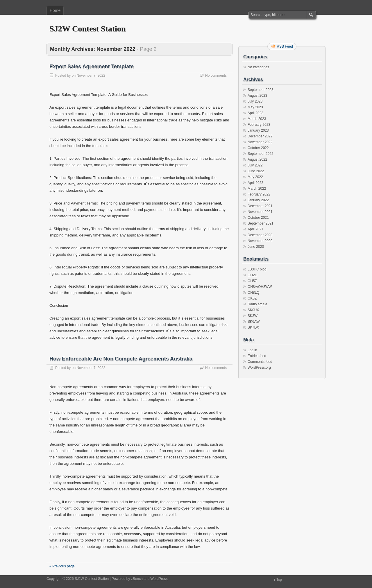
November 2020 (260, 241)
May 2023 (255, 107)
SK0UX (253, 310)
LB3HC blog (257, 269)
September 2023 (261, 90)
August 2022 (257, 159)
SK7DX (253, 327)
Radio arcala (257, 304)
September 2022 (261, 154)
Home (55, 10)
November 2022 (260, 142)
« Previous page (62, 566)
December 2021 (260, 206)
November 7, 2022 (91, 76)
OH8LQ (254, 293)
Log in (252, 350)
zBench (137, 579)
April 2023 (255, 113)
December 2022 (260, 136)
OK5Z (252, 298)
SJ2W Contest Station (87, 29)
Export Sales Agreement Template (92, 67)
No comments (216, 76)
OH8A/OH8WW (260, 287)
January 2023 (258, 130)
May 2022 (255, 177)
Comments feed (260, 362)
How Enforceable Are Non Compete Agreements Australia (121, 359)
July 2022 (255, 165)
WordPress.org (259, 367)
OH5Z (252, 281)
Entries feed (257, 356)
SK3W (253, 316)
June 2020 (256, 247)
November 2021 (260, 212)
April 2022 (255, 183)
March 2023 (257, 119)
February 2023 (259, 125)
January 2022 (258, 200)
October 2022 (258, 148)
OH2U (252, 275)
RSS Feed (285, 46)
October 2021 (258, 218)
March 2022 (257, 189)
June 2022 (256, 171)
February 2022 (259, 194)
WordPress (159, 579)
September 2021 (261, 223)
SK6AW (254, 322)
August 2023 (257, 96)
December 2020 (260, 235)
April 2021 (255, 229)
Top (279, 580)
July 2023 (255, 101)
